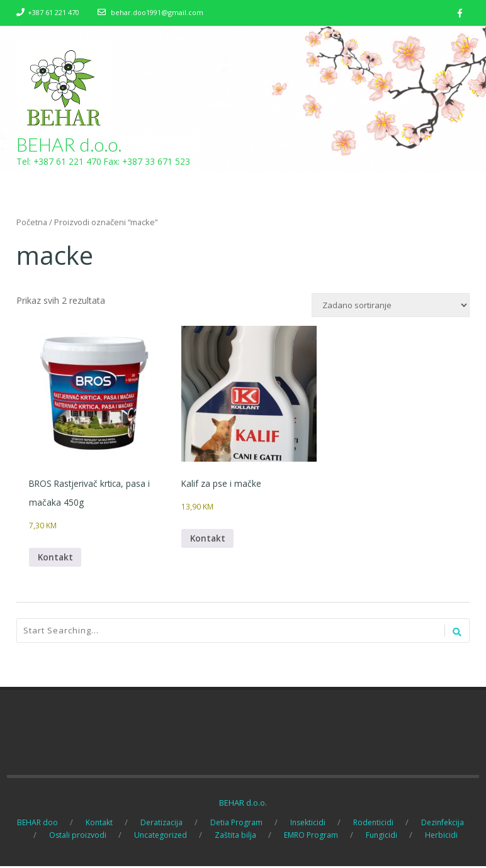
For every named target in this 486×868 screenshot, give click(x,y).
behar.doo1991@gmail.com (157, 12)
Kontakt (56, 558)
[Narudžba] (391, 306)
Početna (32, 223)
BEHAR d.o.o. (70, 145)
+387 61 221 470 (54, 12)
